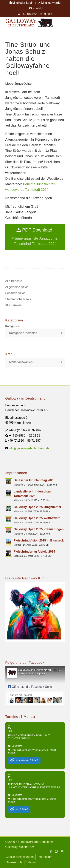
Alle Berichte (14, 281)
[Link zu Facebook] (51, 851)
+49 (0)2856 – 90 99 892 (25, 430)
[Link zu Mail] (62, 851)
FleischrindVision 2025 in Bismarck (39, 540)
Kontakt (36, 8)
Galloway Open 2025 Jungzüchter (37, 507)
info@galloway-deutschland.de (29, 448)
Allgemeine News (17, 287)
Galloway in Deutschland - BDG (39, 670)
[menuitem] (22, 3)
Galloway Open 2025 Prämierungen (39, 529)
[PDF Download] (35, 237)
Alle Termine (13, 305)
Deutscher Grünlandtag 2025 (34, 480)
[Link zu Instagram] (56, 851)
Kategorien (12, 326)
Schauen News (15, 293)
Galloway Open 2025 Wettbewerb (37, 518)
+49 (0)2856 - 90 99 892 (37, 14)
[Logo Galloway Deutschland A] (29, 24)
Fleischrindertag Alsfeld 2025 (34, 552)
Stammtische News (18, 299)
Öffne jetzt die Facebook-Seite (30, 687)
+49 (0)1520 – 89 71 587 (24, 441)
